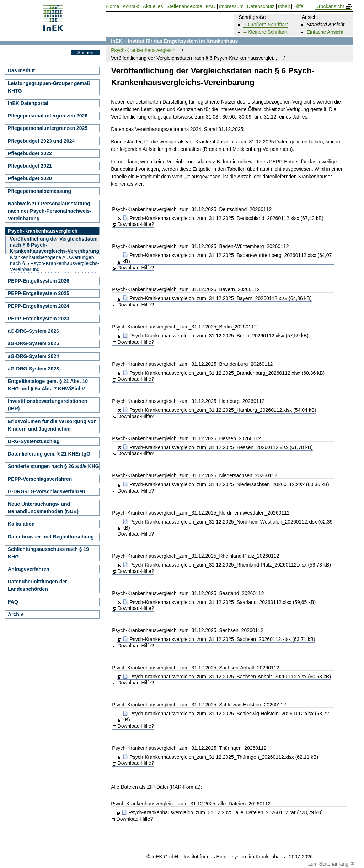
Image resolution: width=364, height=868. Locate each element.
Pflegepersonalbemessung (39, 191)
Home (113, 7)
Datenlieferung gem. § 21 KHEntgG (49, 454)
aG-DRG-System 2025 (33, 343)
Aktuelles (153, 7)
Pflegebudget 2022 (30, 153)
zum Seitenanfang (332, 864)
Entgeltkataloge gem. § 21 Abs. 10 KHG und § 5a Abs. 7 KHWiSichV (48, 385)
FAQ (13, 602)
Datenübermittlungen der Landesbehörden (37, 585)
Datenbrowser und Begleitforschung (51, 537)
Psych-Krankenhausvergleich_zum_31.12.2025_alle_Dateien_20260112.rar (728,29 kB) (222, 812)
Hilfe (298, 7)
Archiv (16, 614)
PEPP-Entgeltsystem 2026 (39, 281)
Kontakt (131, 7)
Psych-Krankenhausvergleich (143, 50)
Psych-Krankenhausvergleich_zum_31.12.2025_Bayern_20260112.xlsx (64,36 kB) (217, 298)
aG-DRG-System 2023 (33, 369)
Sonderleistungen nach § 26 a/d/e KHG (53, 466)
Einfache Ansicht (325, 32)
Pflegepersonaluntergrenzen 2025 (48, 128)
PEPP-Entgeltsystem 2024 (39, 306)
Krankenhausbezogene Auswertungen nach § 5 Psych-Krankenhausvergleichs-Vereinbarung (55, 263)
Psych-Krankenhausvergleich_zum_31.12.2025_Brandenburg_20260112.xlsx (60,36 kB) (224, 373)
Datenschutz (261, 7)
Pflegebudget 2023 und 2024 (41, 141)
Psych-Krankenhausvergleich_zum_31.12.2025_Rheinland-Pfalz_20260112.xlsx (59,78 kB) (227, 565)
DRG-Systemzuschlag (34, 441)
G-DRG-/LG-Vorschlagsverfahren (47, 491)
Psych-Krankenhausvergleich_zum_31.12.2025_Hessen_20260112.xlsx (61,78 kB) (218, 447)
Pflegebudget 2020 (30, 178)
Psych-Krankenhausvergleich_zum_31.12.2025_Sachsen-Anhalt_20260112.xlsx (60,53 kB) (227, 677)
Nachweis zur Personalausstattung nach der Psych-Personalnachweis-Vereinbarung (50, 211)
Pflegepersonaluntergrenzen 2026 (48, 116)
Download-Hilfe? (136, 224)
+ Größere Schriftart (266, 25)
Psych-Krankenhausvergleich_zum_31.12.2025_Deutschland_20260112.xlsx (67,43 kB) (223, 218)
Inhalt (284, 7)
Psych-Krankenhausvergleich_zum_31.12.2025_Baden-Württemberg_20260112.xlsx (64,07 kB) (227, 258)
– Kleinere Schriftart (265, 32)
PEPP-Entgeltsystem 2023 (39, 319)
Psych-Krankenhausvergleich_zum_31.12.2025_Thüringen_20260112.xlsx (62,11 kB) (221, 757)
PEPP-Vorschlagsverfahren (40, 479)
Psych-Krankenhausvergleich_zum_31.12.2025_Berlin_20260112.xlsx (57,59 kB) (216, 336)
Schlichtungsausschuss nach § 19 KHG (48, 553)
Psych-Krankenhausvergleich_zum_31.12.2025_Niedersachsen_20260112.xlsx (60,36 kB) (226, 484)
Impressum (231, 7)
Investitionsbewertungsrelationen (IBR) (47, 405)
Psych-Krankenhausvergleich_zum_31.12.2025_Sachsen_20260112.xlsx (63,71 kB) (219, 639)
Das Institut (21, 70)
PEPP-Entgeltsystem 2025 (39, 293)
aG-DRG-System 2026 (33, 331)
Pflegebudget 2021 (30, 166)
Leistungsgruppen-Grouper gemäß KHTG (49, 87)
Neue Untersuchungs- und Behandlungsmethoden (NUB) (43, 508)
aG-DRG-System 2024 (33, 356)
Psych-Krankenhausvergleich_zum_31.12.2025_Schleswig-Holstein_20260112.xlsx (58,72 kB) (226, 717)
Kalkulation (21, 524)
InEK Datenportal (28, 103)
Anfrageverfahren (29, 569)
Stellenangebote (184, 7)
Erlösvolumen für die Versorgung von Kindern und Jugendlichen (52, 425)
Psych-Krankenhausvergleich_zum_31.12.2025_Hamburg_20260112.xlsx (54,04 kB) (220, 410)
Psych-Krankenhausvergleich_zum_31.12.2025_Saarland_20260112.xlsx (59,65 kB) (219, 602)
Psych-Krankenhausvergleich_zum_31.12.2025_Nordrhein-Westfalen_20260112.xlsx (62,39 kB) (228, 525)
